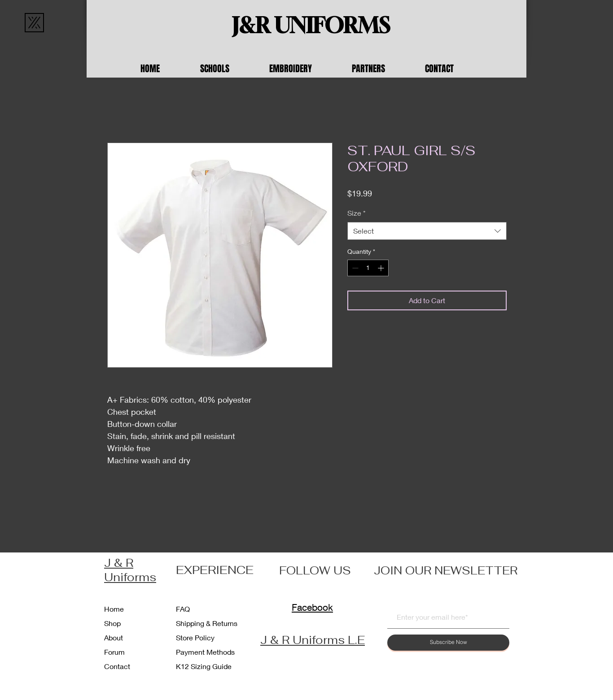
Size (357, 213)
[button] (228, 69)
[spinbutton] (368, 268)
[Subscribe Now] (448, 643)
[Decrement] (354, 268)
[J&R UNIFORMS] (311, 26)
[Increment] (382, 268)
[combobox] (427, 231)
